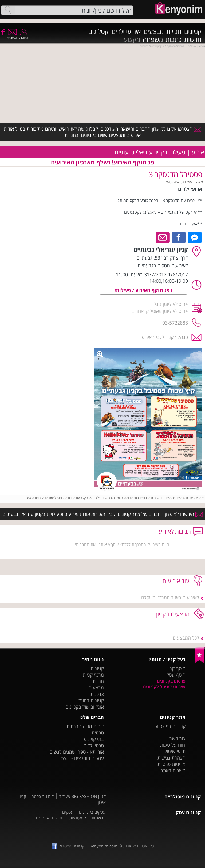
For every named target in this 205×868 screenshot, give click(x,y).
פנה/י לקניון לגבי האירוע (165, 337)
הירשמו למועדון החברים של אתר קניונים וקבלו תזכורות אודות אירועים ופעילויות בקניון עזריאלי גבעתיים (103, 514)
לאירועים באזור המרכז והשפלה (170, 597)
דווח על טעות (173, 745)
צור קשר (178, 738)
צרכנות (97, 694)
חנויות (174, 31)
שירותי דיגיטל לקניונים (164, 687)
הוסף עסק (176, 675)
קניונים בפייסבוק (170, 726)
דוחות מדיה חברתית (85, 726)
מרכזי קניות (93, 675)
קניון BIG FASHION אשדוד (82, 796)
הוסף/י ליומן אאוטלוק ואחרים (158, 311)
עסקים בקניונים (92, 812)
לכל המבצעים (186, 638)
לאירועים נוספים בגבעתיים (163, 265)
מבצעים (154, 31)
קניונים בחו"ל (91, 700)
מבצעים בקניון (173, 614)
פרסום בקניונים (171, 681)
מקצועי (131, 39)
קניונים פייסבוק (68, 846)
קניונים (193, 31)
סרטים (98, 733)
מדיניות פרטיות (172, 764)
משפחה (153, 39)
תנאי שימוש (174, 751)
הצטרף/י (12, 36)
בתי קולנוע (94, 739)
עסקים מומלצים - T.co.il (80, 758)
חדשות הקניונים (50, 818)
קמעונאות (78, 818)
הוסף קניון (176, 668)
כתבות (174, 39)
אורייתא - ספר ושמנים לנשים (77, 752)
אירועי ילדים (126, 31)
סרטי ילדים (94, 745)
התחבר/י (23, 36)
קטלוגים (98, 31)
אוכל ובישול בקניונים (85, 707)
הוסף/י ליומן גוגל (169, 304)
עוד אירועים (176, 581)
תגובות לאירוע (175, 531)
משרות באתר (173, 770)
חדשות (193, 39)
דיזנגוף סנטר (43, 796)
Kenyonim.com (104, 846)
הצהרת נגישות (172, 758)
